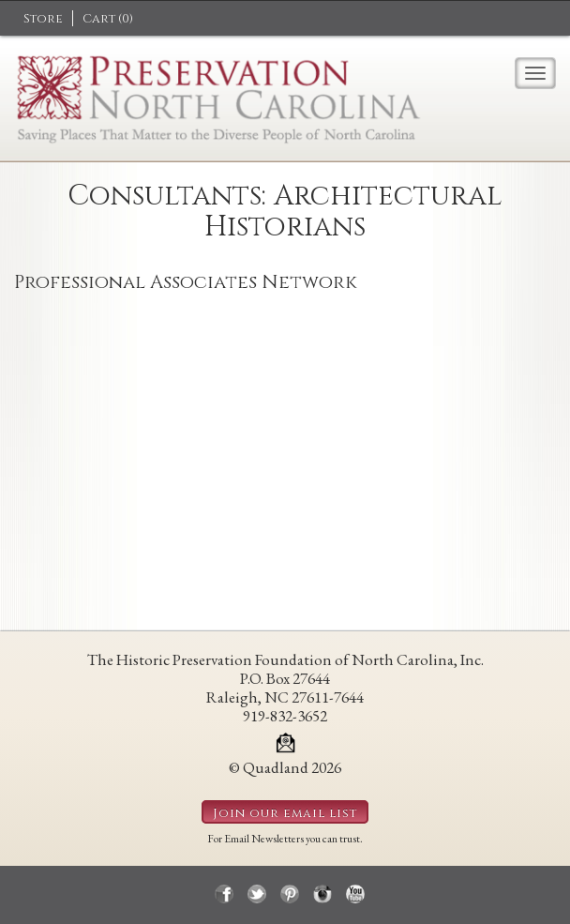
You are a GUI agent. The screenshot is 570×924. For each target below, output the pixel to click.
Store (43, 19)
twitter (257, 894)
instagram (322, 894)
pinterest (290, 894)
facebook (224, 894)
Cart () (108, 19)
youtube (355, 894)
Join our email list (285, 813)
